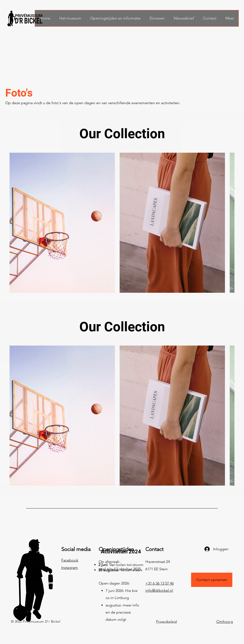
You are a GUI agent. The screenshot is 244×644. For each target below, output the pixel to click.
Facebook (70, 560)
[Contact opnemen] (212, 580)
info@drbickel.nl (159, 590)
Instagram (70, 568)
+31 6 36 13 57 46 (160, 583)
